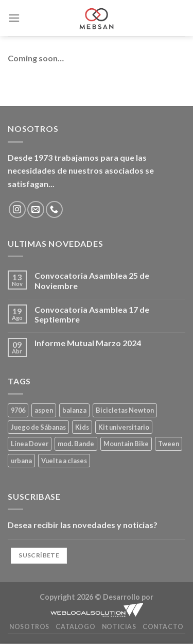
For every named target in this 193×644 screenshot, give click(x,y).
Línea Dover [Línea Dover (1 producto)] (30, 444)
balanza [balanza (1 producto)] (74, 410)
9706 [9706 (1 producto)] (18, 410)
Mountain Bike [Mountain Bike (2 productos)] (126, 444)
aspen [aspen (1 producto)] (44, 410)
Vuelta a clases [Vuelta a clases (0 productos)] (64, 461)
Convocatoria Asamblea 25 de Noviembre (92, 280)
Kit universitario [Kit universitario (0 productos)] (124, 427)
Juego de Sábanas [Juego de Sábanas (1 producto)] (38, 427)
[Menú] (14, 18)
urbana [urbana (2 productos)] (21, 461)
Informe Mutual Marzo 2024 (88, 343)
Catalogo (75, 627)
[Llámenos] (54, 209)
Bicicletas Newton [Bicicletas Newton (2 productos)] (125, 410)
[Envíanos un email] (36, 209)
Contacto (163, 627)
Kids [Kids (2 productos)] (82, 427)
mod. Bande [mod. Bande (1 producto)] (76, 444)
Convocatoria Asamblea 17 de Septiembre (92, 314)
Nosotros (29, 627)
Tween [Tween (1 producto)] (169, 444)
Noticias (119, 627)
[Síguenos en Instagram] (17, 209)
